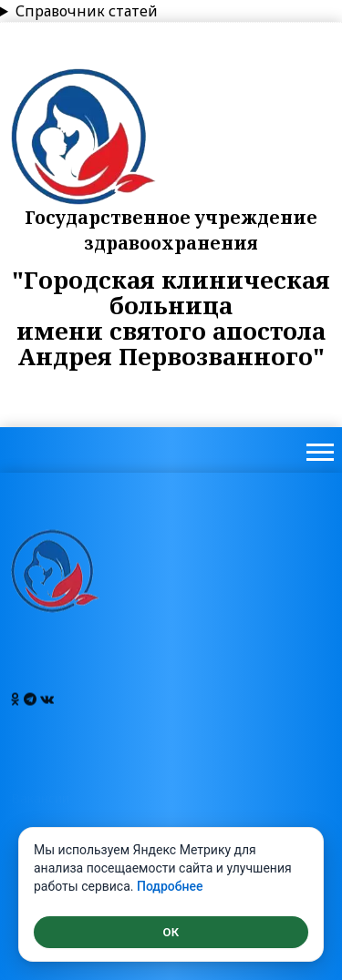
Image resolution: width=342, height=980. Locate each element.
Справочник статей (87, 11)
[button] (319, 449)
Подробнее (170, 886)
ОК (171, 932)
